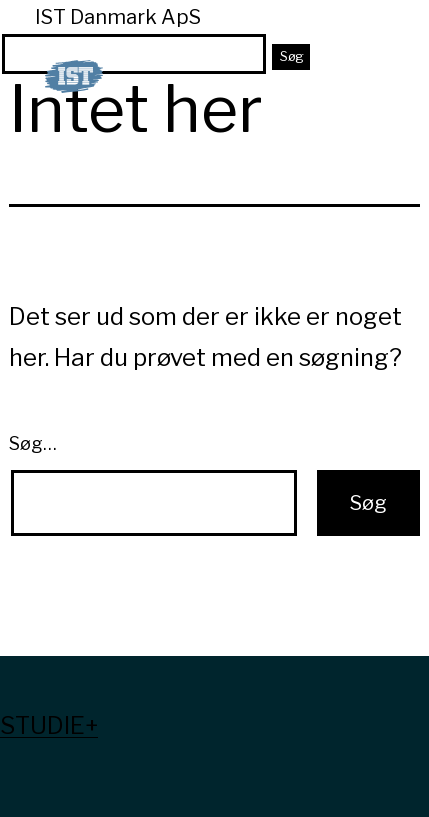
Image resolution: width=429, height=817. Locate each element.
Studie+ (49, 725)
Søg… (33, 443)
